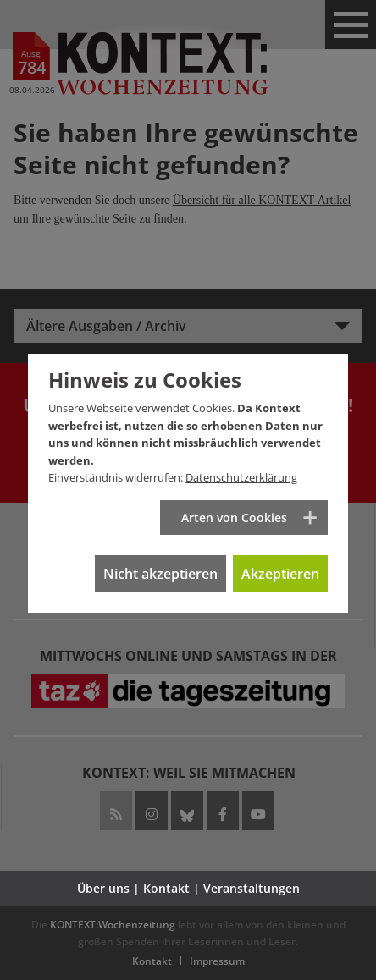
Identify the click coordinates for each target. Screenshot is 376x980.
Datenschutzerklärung (241, 477)
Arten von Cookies (234, 518)
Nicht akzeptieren (160, 574)
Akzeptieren (280, 574)
